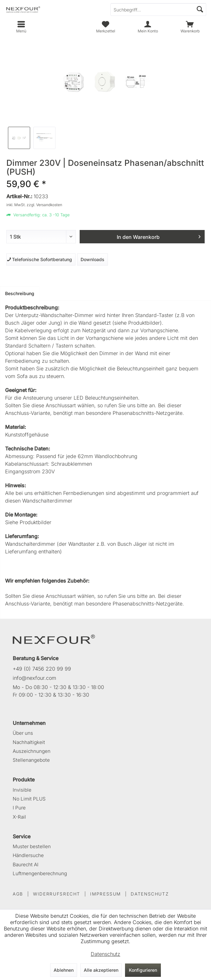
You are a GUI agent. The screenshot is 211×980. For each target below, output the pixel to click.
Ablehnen (64, 970)
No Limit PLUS (29, 799)
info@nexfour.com (34, 678)
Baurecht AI (26, 865)
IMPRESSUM (106, 894)
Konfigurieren (143, 970)
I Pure (19, 808)
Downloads (92, 259)
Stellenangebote (31, 760)
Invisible (22, 790)
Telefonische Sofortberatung (39, 259)
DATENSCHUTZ (150, 894)
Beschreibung (20, 293)
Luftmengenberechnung (40, 873)
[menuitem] (190, 27)
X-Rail (19, 817)
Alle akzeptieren (101, 970)
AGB (18, 894)
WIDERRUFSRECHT (57, 894)
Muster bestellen (32, 846)
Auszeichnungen (32, 751)
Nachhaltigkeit (29, 742)
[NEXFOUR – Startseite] (54, 639)
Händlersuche (28, 855)
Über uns (23, 733)
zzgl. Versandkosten (44, 205)
